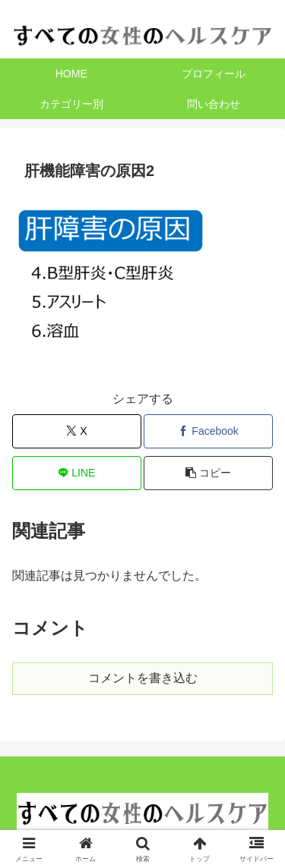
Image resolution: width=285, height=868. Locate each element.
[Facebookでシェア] (208, 431)
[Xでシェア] (77, 431)
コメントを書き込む (143, 678)
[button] (208, 473)
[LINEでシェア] (77, 473)
